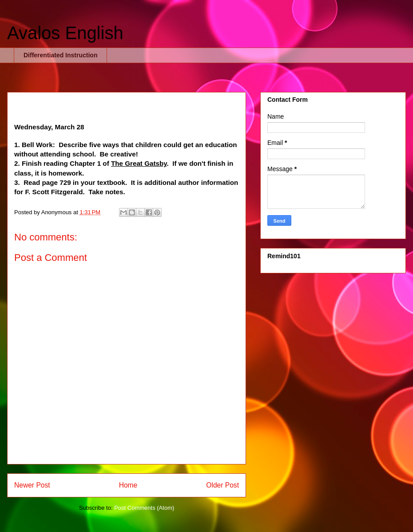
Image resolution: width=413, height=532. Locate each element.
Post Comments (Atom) (144, 508)
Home (128, 485)
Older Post (222, 485)
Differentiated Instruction (60, 55)
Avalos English (65, 33)
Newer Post (32, 485)
